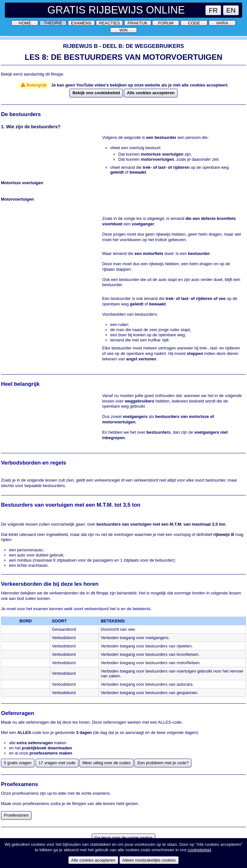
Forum (166, 23)
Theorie (53, 23)
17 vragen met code (57, 763)
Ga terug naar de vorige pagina (123, 838)
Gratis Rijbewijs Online (116, 10)
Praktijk (138, 23)
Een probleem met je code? (163, 763)
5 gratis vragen (18, 763)
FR (213, 10)
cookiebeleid (199, 850)
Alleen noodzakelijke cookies (149, 860)
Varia (222, 23)
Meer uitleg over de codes (106, 763)
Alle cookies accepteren (151, 93)
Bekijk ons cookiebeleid (96, 93)
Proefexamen (16, 815)
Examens (81, 23)
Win (123, 30)
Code (194, 23)
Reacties (110, 23)
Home (25, 23)
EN (231, 10)
